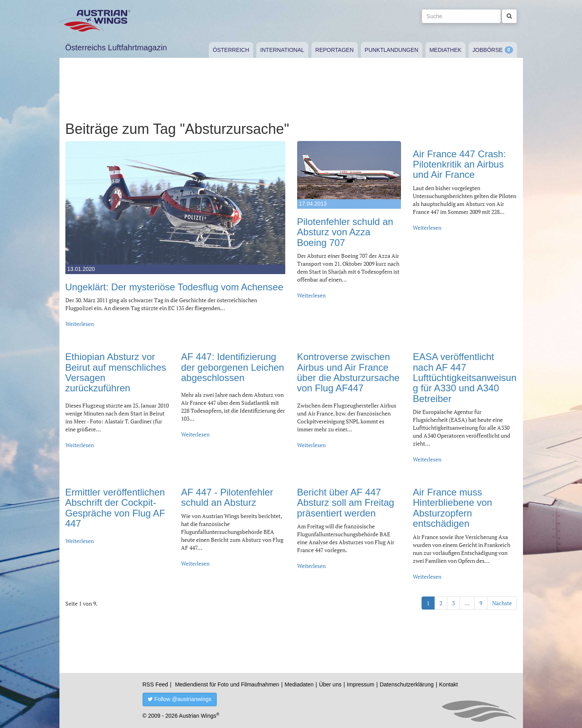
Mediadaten (299, 684)
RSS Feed (156, 684)
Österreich (231, 50)
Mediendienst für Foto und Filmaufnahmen (227, 684)
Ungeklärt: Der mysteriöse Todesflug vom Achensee (175, 287)
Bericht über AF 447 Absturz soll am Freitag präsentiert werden (346, 503)
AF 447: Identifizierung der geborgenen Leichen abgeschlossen (233, 367)
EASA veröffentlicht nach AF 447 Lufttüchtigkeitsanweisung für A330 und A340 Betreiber (465, 378)
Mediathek (446, 50)
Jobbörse (488, 50)
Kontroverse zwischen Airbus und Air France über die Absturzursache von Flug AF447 (348, 372)
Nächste (502, 603)
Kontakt (448, 684)
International (282, 50)
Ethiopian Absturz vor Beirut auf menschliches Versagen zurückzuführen (116, 372)
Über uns (330, 684)
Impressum (361, 684)
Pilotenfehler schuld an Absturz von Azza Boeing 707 (345, 232)
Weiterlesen (80, 324)
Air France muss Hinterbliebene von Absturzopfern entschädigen (452, 508)
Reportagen (335, 50)
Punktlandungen (392, 50)
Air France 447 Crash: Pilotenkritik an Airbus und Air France (459, 164)
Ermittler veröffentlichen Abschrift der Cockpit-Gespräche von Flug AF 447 (115, 508)
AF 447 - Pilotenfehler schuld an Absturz (227, 497)
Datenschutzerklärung (406, 684)
